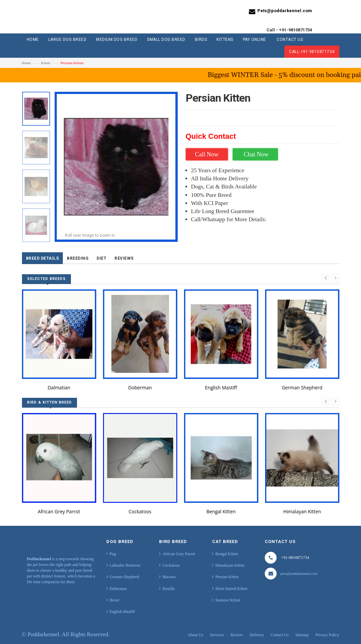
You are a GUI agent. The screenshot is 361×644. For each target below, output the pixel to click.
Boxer (115, 600)
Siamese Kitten (228, 600)
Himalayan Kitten (302, 511)
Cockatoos (140, 511)
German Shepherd (302, 388)
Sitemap (302, 635)
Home (27, 63)
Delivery (257, 635)
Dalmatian (59, 388)
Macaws (169, 577)
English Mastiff (221, 388)
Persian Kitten (227, 577)
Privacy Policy (327, 635)
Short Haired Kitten (231, 589)
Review (237, 635)
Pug (113, 554)
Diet (101, 258)
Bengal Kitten (221, 511)
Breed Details (43, 258)
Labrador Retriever (125, 565)
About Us (196, 635)
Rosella (169, 589)
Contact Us (280, 635)
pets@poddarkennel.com (299, 573)
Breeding (78, 258)
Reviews (124, 258)
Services (217, 635)
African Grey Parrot (59, 511)
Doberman (140, 388)
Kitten (46, 63)
